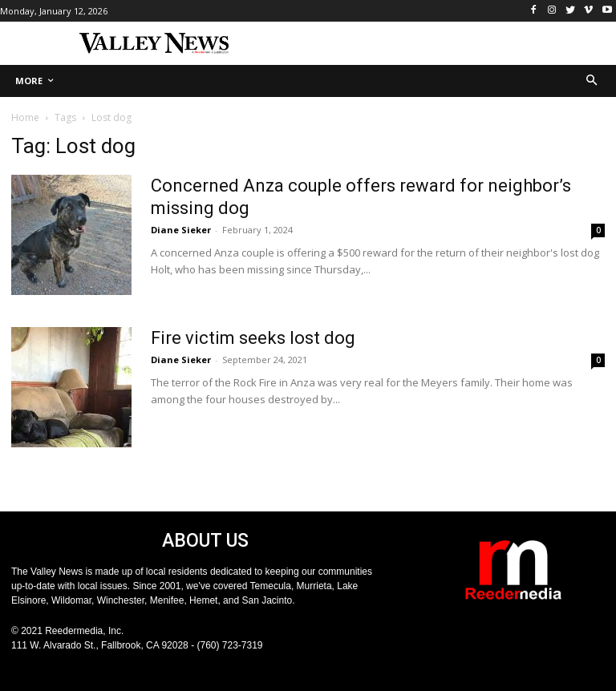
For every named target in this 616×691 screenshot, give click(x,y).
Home (25, 117)
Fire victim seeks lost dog (253, 338)
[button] (592, 81)
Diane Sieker (181, 230)
